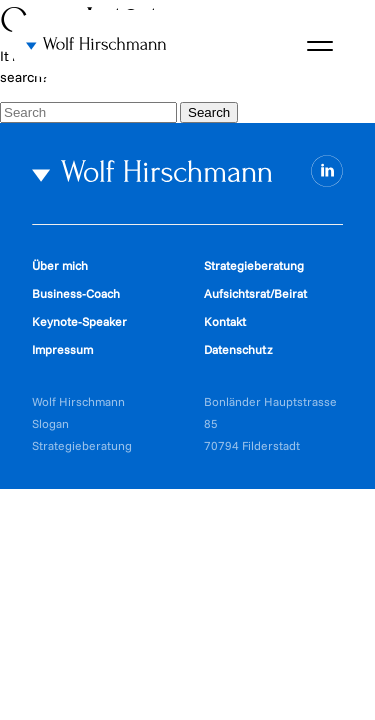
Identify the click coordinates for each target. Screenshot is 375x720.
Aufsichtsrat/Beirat (255, 293)
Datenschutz (238, 349)
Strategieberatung (254, 265)
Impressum (62, 349)
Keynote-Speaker (79, 321)
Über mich (60, 265)
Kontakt (225, 321)
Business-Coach (76, 293)
